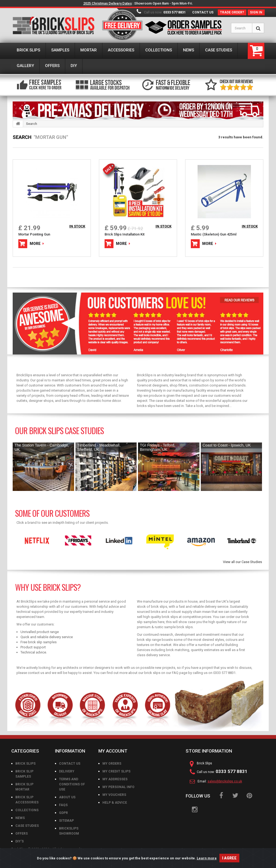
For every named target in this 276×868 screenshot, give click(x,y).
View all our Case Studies (242, 562)
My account (113, 751)
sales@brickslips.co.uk (225, 781)
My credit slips (116, 771)
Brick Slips (25, 764)
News (20, 818)
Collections (27, 810)
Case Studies (27, 826)
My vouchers (114, 795)
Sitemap (66, 821)
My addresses (115, 779)
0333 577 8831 (175, 12)
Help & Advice (115, 803)
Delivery (67, 771)
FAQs (63, 805)
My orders (112, 764)
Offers (22, 834)
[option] (33, 541)
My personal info (118, 787)
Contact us (203, 12)
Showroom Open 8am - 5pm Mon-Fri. (164, 3)
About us (67, 797)
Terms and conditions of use (72, 784)
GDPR (63, 813)
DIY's (20, 841)
